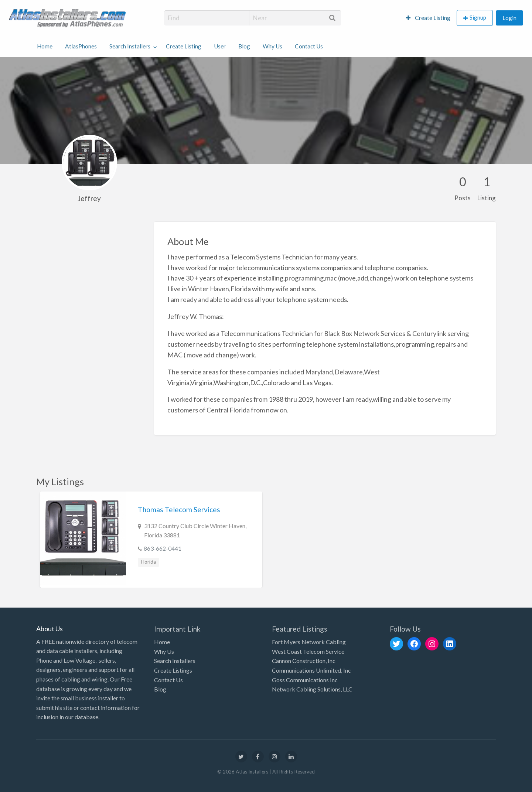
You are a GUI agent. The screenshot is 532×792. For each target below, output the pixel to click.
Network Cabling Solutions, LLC (312, 689)
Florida (148, 562)
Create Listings (173, 670)
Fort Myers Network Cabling (309, 642)
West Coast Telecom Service (308, 651)
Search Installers (130, 46)
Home (45, 46)
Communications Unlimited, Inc (311, 670)
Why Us (272, 46)
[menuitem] (428, 18)
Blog (244, 46)
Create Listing (428, 18)
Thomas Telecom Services (179, 509)
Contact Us (309, 46)
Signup (478, 17)
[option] (151, 540)
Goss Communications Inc (305, 680)
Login (509, 18)
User (220, 46)
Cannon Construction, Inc (304, 661)
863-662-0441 (163, 548)
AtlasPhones (81, 46)
